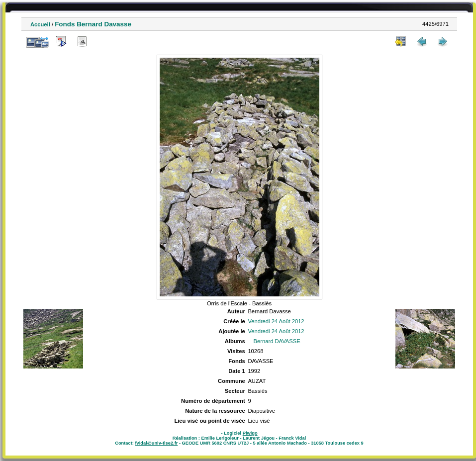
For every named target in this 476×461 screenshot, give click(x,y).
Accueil (40, 24)
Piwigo (250, 433)
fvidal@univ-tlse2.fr (156, 443)
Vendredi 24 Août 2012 (276, 321)
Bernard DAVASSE (277, 341)
